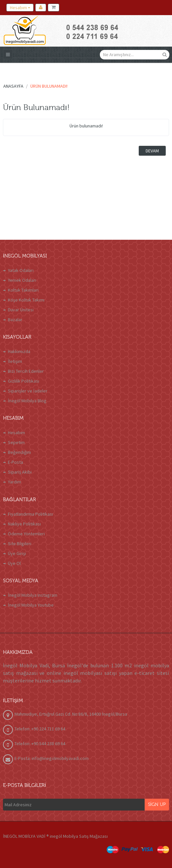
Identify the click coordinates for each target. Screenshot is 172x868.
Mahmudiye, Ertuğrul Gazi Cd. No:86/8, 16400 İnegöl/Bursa (71, 714)
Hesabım (16, 433)
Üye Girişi (17, 553)
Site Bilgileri (20, 544)
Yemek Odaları (22, 280)
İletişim (15, 361)
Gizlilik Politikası (24, 381)
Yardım (14, 482)
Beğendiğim (19, 452)
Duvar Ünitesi (21, 310)
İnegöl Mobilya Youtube (31, 605)
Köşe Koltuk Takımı (26, 300)
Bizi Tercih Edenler (26, 371)
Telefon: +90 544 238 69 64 (40, 744)
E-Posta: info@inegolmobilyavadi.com (52, 758)
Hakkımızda (19, 351)
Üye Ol (14, 563)
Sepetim (16, 442)
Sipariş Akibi (20, 472)
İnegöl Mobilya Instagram (33, 595)
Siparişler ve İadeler (28, 391)
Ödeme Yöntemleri (26, 534)
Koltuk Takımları (23, 290)
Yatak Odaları (21, 270)
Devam (152, 151)
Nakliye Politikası (24, 524)
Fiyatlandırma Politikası (30, 514)
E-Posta (15, 462)
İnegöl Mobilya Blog (27, 401)
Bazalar (15, 320)
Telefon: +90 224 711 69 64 (40, 729)
